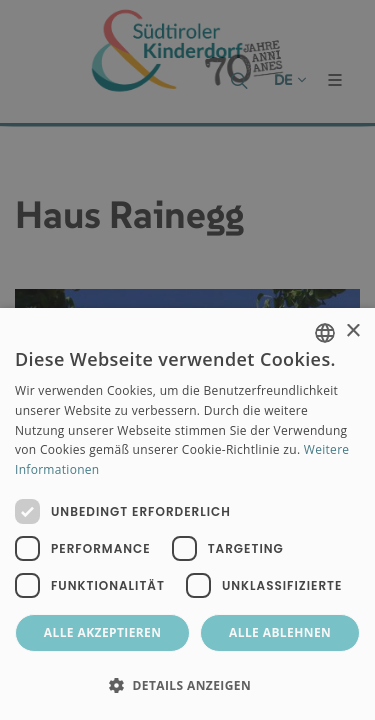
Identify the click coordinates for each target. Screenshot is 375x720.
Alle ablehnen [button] (280, 632)
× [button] (352, 331)
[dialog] (187, 514)
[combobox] (325, 333)
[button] (187, 685)
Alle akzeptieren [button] (103, 632)
